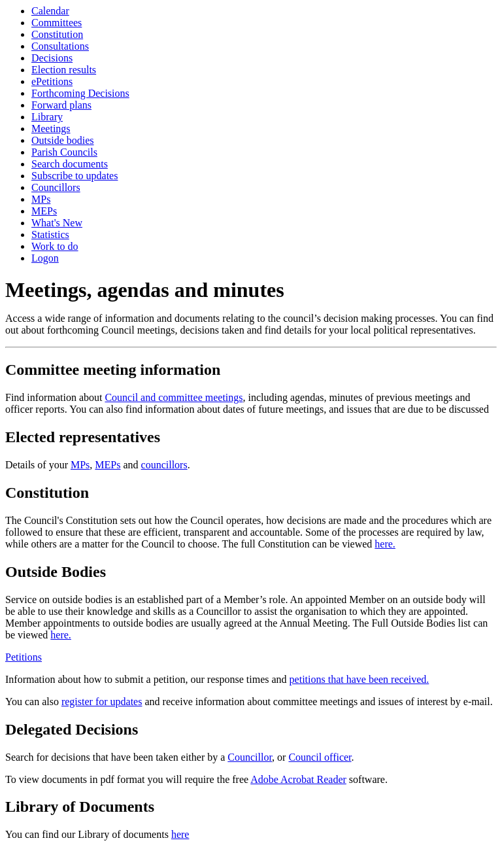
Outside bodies (63, 140)
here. (385, 544)
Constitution (57, 34)
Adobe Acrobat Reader (298, 779)
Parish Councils (64, 152)
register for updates (102, 702)
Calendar (50, 11)
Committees (57, 23)
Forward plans (61, 105)
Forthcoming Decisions (80, 93)
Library (47, 117)
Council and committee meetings (174, 397)
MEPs (44, 211)
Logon (45, 258)
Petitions (24, 657)
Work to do (55, 246)
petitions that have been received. (360, 679)
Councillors (56, 187)
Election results (64, 70)
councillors (164, 465)
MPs (41, 199)
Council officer (320, 757)
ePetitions (52, 81)
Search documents (70, 164)
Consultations (60, 46)
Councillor (250, 757)
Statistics (50, 234)
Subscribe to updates (75, 176)
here (180, 834)
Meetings (51, 129)
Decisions (52, 58)
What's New (57, 223)
